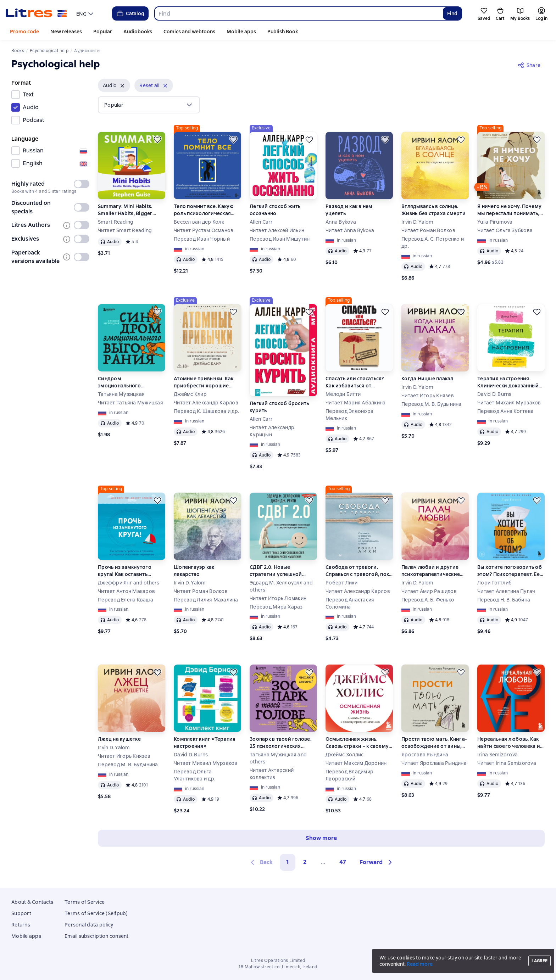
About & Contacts (32, 902)
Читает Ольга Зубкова (505, 230)
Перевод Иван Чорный (202, 239)
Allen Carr (261, 222)
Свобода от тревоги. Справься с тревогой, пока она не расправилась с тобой (359, 571)
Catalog (130, 13)
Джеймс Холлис (344, 755)
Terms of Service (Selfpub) (96, 913)
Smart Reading (116, 222)
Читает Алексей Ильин (277, 230)
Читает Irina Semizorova (507, 763)
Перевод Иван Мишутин (280, 239)
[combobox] (298, 13)
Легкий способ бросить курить (279, 407)
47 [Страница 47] (343, 862)
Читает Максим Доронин (356, 763)
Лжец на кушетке (119, 739)
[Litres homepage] (36, 13)
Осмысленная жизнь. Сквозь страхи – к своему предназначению (357, 743)
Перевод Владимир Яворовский (349, 775)
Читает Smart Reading (125, 230)
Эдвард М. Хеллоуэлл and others (281, 586)
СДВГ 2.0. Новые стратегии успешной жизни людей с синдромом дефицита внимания (278, 571)
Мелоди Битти (343, 394)
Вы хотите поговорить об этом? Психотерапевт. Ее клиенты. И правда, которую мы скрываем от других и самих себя (510, 571)
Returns (21, 925)
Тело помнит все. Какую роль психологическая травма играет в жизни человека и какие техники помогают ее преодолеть (206, 210)
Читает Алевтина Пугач (506, 591)
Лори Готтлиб (494, 583)
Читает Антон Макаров (126, 591)
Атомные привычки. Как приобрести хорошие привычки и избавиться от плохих (207, 382)
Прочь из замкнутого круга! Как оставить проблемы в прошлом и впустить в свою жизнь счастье (128, 571)
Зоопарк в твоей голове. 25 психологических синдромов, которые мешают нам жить (280, 743)
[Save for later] (157, 140)
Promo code (24, 32)
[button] (114, 85)
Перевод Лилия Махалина (206, 600)
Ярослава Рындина (425, 755)
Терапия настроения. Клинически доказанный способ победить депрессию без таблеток (508, 382)
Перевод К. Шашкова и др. (206, 411)
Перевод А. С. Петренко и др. (433, 242)
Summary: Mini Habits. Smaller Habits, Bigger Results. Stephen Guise (125, 210)
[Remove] (122, 86)
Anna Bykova (341, 222)
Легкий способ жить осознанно (275, 210)
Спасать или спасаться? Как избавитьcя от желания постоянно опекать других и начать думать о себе (356, 382)
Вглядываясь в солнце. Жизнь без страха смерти (433, 210)
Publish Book (283, 32)
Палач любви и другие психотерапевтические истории (431, 571)
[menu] (86, 13)
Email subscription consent (97, 936)
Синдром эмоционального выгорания (119, 382)
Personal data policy (89, 925)
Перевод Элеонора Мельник (349, 415)
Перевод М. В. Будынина (432, 404)
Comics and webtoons (189, 32)
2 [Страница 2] (305, 862)
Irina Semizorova (497, 755)
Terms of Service (85, 902)
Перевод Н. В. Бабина (504, 600)
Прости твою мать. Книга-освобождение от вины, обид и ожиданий (434, 743)
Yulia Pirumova (495, 222)
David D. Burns (494, 394)
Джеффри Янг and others (129, 583)
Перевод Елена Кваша (126, 600)
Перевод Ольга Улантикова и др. (194, 775)
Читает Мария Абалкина (355, 403)
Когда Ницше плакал (427, 379)
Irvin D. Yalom (418, 222)
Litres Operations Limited (278, 961)
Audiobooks (138, 32)
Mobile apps (241, 32)
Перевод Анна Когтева (505, 411)
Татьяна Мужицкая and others (278, 758)
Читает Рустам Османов (204, 230)
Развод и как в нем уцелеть (349, 210)
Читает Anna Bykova (350, 230)
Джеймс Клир (190, 394)
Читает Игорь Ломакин (278, 598)
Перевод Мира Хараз (276, 607)
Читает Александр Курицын (272, 431)
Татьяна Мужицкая (121, 394)
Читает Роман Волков (428, 230)
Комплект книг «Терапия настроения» (205, 743)
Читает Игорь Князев (428, 396)
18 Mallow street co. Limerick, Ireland (278, 967)
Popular (103, 32)
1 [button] (288, 862)
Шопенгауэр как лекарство (194, 571)
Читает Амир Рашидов (429, 591)
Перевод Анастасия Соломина (350, 603)
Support (21, 913)
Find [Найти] (452, 13)
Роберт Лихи (341, 583)
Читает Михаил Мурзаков (509, 403)
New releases (66, 32)
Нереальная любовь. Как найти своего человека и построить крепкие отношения (509, 743)
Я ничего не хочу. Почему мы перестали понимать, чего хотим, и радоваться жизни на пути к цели (510, 210)
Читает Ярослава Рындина (434, 763)
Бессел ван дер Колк (199, 222)
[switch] (82, 184)
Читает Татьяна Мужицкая (130, 403)
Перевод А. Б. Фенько (428, 600)
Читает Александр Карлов (206, 403)
